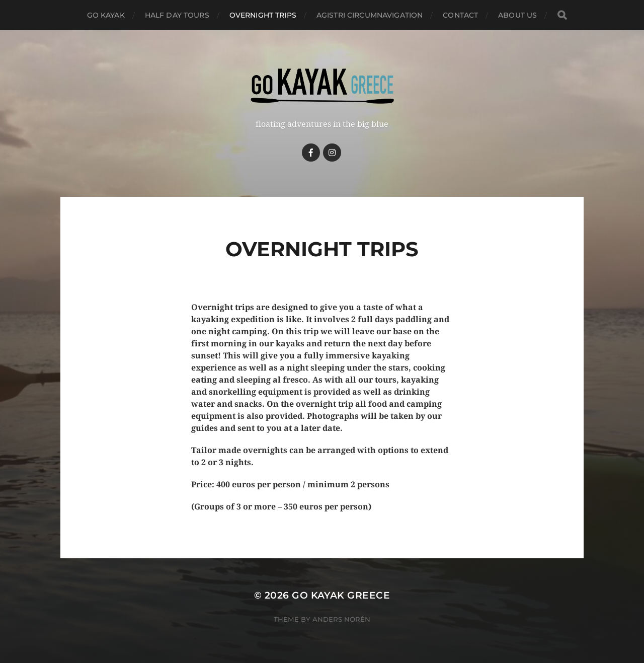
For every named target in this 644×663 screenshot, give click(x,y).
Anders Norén (341, 619)
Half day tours (177, 15)
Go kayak (106, 15)
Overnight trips (263, 15)
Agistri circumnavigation (370, 15)
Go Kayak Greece (341, 595)
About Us (517, 15)
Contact (460, 15)
